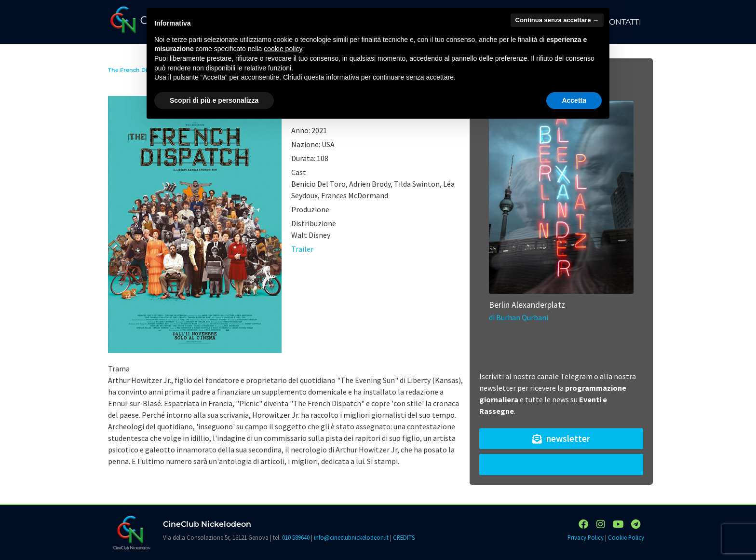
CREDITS (404, 537)
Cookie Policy (626, 537)
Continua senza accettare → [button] (557, 20)
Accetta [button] (574, 100)
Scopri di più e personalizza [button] (214, 100)
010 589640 (296, 537)
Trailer (302, 249)
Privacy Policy (586, 537)
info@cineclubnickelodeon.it (351, 537)
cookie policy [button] (283, 49)
